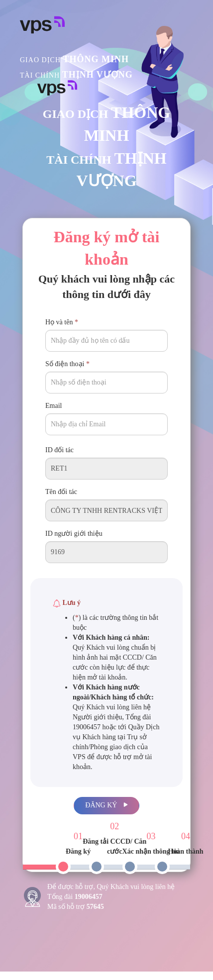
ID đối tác (59, 450)
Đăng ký (106, 805)
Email (53, 406)
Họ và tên (62, 322)
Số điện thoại (67, 364)
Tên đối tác (61, 492)
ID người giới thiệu (74, 534)
